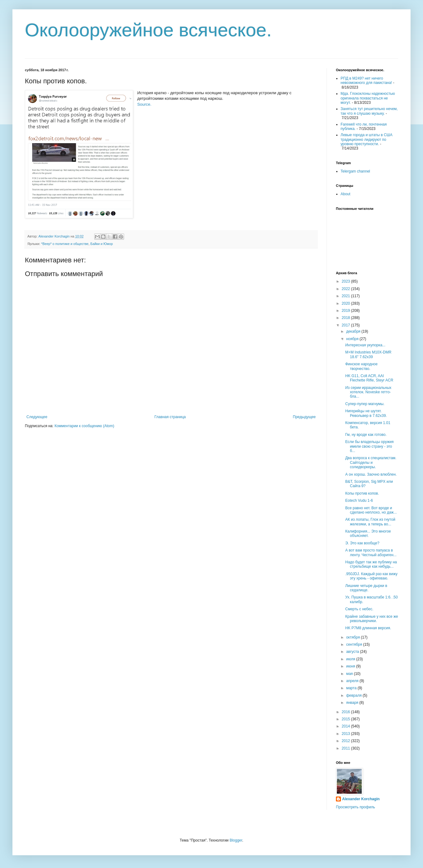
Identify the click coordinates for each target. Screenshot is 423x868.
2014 (346, 726)
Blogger (236, 840)
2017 (346, 325)
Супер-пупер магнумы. (365, 404)
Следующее (37, 417)
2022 (346, 289)
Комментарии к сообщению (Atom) (84, 426)
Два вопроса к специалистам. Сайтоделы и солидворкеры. (371, 462)
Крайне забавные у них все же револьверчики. (372, 619)
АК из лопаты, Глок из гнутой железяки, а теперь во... (370, 522)
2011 (346, 748)
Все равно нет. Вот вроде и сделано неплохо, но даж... (371, 510)
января (353, 703)
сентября (355, 644)
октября (353, 637)
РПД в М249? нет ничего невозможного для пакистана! (366, 81)
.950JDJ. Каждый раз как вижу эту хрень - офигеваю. (371, 576)
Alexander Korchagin (361, 799)
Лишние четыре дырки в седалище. (366, 588)
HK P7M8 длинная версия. (368, 628)
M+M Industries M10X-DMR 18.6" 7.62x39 (368, 354)
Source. (144, 104)
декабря (354, 331)
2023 (346, 281)
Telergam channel (355, 171)
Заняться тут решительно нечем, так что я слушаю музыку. (369, 111)
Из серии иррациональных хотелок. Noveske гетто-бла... (368, 392)
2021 (346, 296)
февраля (354, 695)
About (345, 194)
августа (353, 652)
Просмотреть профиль (356, 807)
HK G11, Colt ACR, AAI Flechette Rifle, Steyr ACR (369, 378)
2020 (346, 303)
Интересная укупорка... (365, 345)
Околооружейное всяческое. (148, 30)
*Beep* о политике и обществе (65, 244)
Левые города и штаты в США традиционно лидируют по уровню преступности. (367, 139)
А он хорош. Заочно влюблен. (371, 474)
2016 (346, 712)
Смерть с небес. (359, 609)
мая (350, 674)
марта (352, 688)
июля (351, 659)
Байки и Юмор (102, 244)
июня (351, 666)
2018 (346, 318)
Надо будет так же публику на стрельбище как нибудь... (371, 564)
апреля (353, 681)
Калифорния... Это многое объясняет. (368, 533)
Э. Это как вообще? (362, 543)
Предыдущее (304, 417)
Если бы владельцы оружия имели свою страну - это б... (369, 446)
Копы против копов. (362, 493)
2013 (346, 734)
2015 (346, 719)
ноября (353, 339)
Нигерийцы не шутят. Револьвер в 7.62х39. (366, 413)
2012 (346, 741)
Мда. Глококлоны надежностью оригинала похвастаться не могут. (368, 98)
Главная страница (170, 417)
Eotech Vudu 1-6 (359, 501)
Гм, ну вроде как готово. (366, 435)
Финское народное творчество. (361, 366)
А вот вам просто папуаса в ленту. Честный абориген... (371, 552)
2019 (346, 311)
